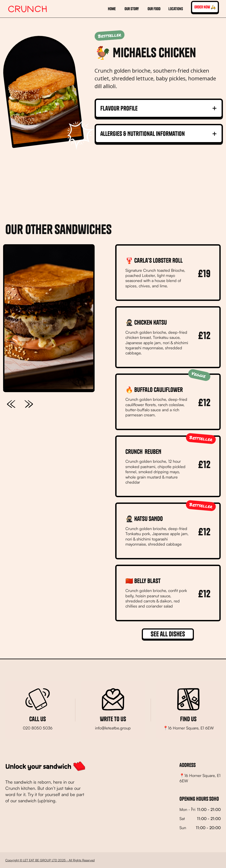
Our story (132, 9)
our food (154, 9)
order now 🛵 (205, 7)
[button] (176, 9)
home (112, 9)
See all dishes (168, 634)
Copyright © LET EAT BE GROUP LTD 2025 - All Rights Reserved (50, 860)
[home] (28, 9)
